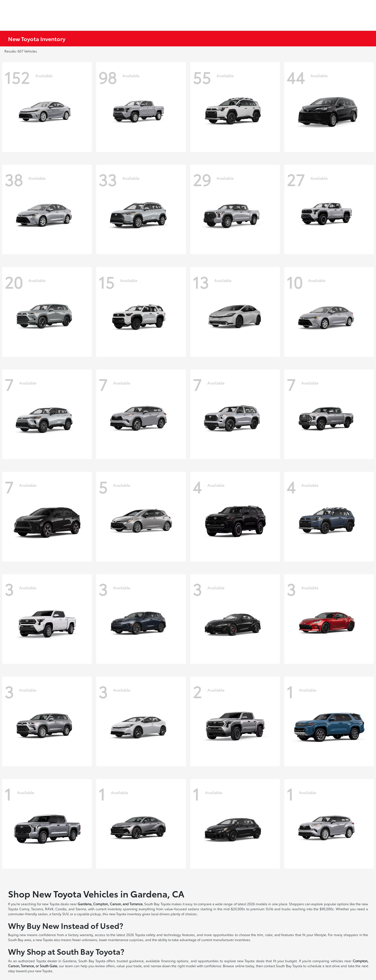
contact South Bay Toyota (283, 966)
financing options (175, 961)
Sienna (81, 909)
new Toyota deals (55, 904)
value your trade (129, 966)
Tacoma (37, 909)
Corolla (61, 909)
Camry (24, 909)
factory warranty (80, 935)
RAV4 (49, 909)
